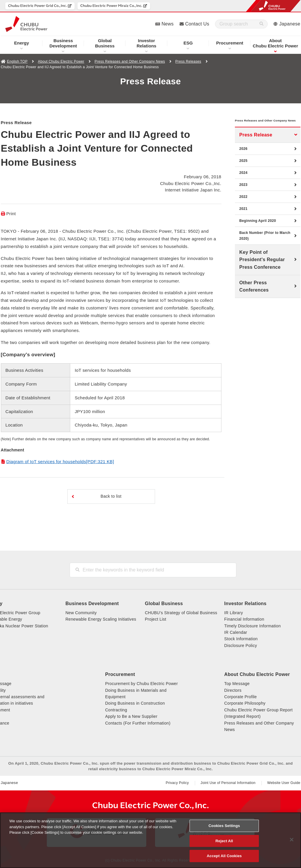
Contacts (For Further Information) (138, 723)
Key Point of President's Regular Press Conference (262, 268)
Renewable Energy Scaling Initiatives (101, 619)
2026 (243, 157)
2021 (243, 218)
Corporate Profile (241, 697)
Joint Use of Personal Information (228, 783)
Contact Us (197, 24)
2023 (243, 194)
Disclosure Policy (241, 646)
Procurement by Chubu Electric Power (141, 684)
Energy (21, 43)
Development (63, 43)
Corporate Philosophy (245, 703)
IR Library (234, 613)
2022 (243, 206)
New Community (81, 613)
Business (105, 43)
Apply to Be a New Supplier (131, 716)
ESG (188, 43)
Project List (155, 619)
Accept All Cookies (224, 856)
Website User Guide (284, 783)
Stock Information (241, 639)
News (167, 24)
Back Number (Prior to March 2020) (265, 244)
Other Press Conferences (254, 295)
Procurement (230, 43)
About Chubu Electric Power (61, 61)
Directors (233, 690)
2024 (243, 182)
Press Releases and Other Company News (130, 61)
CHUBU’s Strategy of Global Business (181, 613)
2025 (243, 170)
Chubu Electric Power (275, 43)
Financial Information (244, 619)
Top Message (237, 684)
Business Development (92, 604)
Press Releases (188, 61)
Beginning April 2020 (258, 230)
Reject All (224, 841)
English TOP (17, 61)
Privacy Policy (177, 783)
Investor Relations (245, 604)
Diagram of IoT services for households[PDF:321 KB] (60, 462)
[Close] (292, 840)
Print (11, 214)
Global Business (164, 604)
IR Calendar (236, 632)
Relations (147, 43)
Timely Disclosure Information (253, 626)
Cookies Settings (224, 826)
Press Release (256, 144)
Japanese (290, 24)
